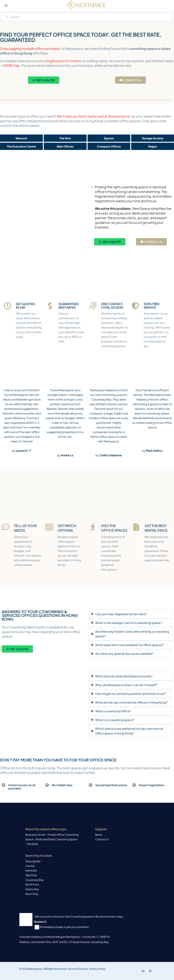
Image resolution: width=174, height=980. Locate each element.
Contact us (102, 839)
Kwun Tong (32, 894)
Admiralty (31, 870)
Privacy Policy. (98, 969)
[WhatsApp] (151, 971)
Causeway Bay (34, 880)
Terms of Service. (78, 969)
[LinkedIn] (144, 971)
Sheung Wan (33, 861)
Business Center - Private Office (45, 835)
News (99, 835)
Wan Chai (31, 875)
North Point (32, 884)
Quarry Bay (32, 889)
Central (30, 866)
